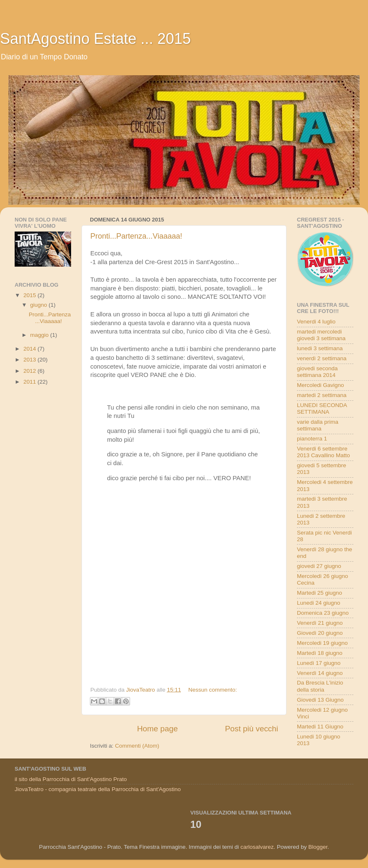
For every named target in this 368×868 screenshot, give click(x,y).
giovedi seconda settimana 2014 (317, 372)
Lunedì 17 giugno (319, 663)
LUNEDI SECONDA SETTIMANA (322, 409)
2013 (31, 360)
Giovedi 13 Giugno (320, 700)
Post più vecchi (252, 729)
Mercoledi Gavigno (321, 385)
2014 (31, 349)
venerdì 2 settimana (322, 358)
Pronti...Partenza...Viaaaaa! (136, 236)
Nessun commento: (212, 690)
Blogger (318, 847)
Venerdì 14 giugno (320, 673)
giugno (39, 305)
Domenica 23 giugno (323, 613)
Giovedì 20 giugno (320, 633)
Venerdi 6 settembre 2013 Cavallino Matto (323, 452)
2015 (31, 295)
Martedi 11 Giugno (320, 727)
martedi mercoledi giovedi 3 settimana (321, 335)
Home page (158, 729)
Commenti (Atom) (137, 746)
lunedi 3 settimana (320, 348)
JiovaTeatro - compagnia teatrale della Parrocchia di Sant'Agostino (98, 789)
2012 (31, 371)
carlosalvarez (257, 847)
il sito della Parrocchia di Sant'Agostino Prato (71, 779)
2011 (31, 382)
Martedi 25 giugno (319, 593)
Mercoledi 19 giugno (322, 643)
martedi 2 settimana (322, 395)
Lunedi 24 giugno (319, 603)
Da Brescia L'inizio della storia (320, 686)
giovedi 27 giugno (319, 566)
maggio (40, 335)
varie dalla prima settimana (318, 425)
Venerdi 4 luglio (316, 322)
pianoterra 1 (312, 439)
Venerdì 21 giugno (320, 623)
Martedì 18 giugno (320, 653)
